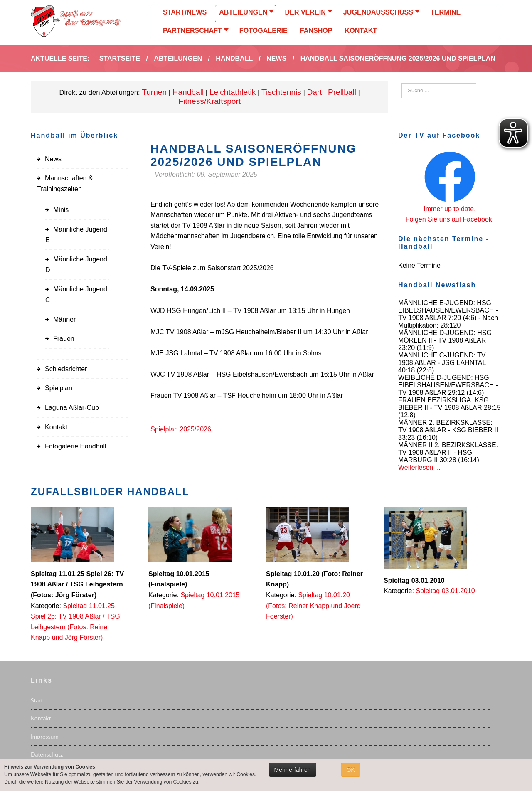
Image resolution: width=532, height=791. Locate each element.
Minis (61, 210)
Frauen (64, 339)
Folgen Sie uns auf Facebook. (450, 219)
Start (37, 700)
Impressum (45, 736)
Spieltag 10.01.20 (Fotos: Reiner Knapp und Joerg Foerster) (313, 606)
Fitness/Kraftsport (209, 101)
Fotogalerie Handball (76, 446)
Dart (316, 92)
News (53, 159)
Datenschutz (47, 754)
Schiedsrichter (66, 369)
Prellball (342, 92)
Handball (188, 92)
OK (350, 770)
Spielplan (59, 388)
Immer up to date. (449, 209)
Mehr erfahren (293, 770)
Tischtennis (281, 92)
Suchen (402, 83)
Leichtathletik (233, 92)
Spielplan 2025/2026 (181, 429)
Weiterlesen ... (419, 467)
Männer (64, 319)
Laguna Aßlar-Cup (72, 408)
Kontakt (56, 427)
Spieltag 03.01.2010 (445, 591)
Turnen (154, 92)
